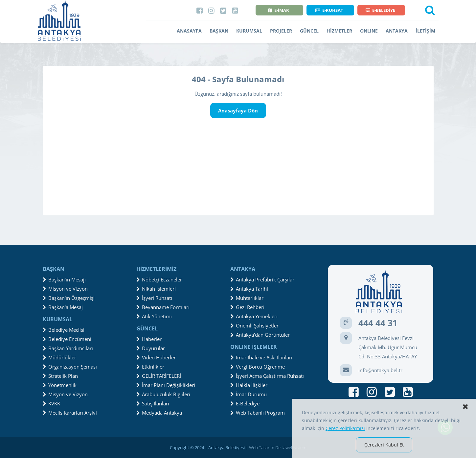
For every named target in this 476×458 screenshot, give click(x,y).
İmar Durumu (249, 394)
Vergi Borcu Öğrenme (258, 367)
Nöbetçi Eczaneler (159, 279)
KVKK (51, 403)
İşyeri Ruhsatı (154, 298)
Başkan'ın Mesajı (64, 279)
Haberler (149, 339)
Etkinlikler (150, 367)
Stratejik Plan (60, 376)
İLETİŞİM (425, 31)
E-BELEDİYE (380, 10)
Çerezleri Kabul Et (384, 445)
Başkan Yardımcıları (68, 348)
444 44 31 (378, 323)
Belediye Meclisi (64, 330)
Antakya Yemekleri (254, 316)
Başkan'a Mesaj (63, 307)
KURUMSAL (249, 31)
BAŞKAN (219, 31)
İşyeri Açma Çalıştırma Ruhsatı (267, 376)
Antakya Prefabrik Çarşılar (262, 279)
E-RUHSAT (329, 10)
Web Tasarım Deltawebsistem (278, 447)
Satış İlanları (153, 403)
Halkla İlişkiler (249, 385)
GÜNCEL (309, 31)
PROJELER (281, 31)
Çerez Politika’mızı (345, 428)
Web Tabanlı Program (258, 413)
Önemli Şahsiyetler (254, 325)
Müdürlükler (59, 357)
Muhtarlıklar (247, 298)
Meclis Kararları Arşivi (70, 413)
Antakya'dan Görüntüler (260, 335)
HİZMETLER (339, 31)
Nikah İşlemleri (156, 289)
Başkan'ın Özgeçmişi (69, 298)
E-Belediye (245, 403)
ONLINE (369, 31)
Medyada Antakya (159, 413)
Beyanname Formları (163, 307)
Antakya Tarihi (249, 289)
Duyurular (151, 348)
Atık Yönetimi (154, 316)
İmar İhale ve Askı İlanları (261, 357)
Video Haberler (156, 357)
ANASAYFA (189, 31)
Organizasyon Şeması (70, 367)
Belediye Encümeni (67, 339)
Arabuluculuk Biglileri (163, 394)
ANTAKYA (397, 31)
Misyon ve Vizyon (65, 289)
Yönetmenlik (60, 385)
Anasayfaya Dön (238, 110)
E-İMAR (279, 10)
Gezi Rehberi (247, 307)
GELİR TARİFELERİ (159, 376)
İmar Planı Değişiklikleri (166, 385)
